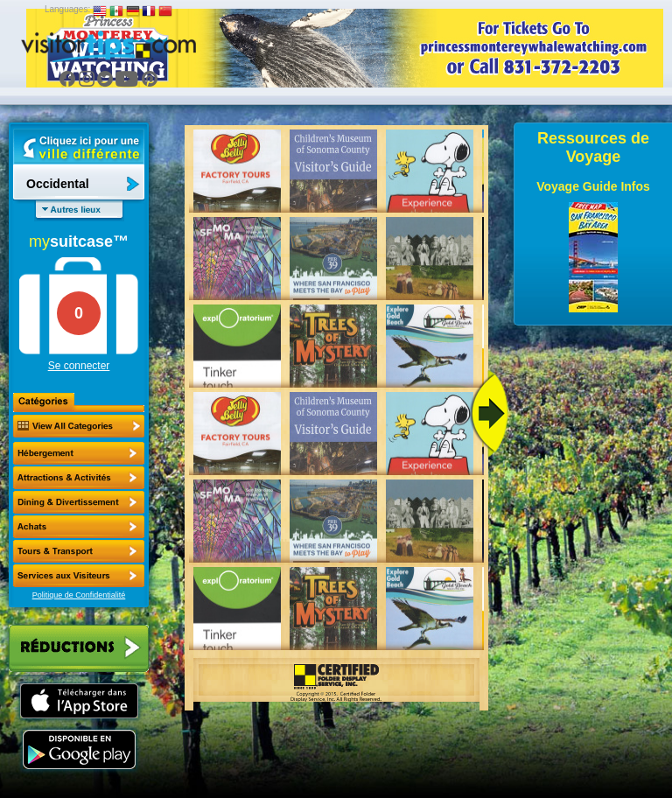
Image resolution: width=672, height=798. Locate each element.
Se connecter (79, 366)
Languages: (67, 9)
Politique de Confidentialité (79, 595)
